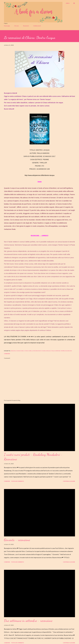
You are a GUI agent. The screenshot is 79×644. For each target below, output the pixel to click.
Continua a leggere (69, 481)
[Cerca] (68, 3)
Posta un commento (18, 481)
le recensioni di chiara (39, 351)
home (30, 351)
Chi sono (17, 26)
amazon (13, 351)
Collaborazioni (37, 26)
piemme (63, 351)
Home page (7, 26)
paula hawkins (56, 351)
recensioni (69, 351)
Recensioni (26, 26)
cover (26, 351)
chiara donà (20, 351)
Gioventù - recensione (17, 540)
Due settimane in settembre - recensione (28, 621)
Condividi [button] (7, 354)
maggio (49, 351)
